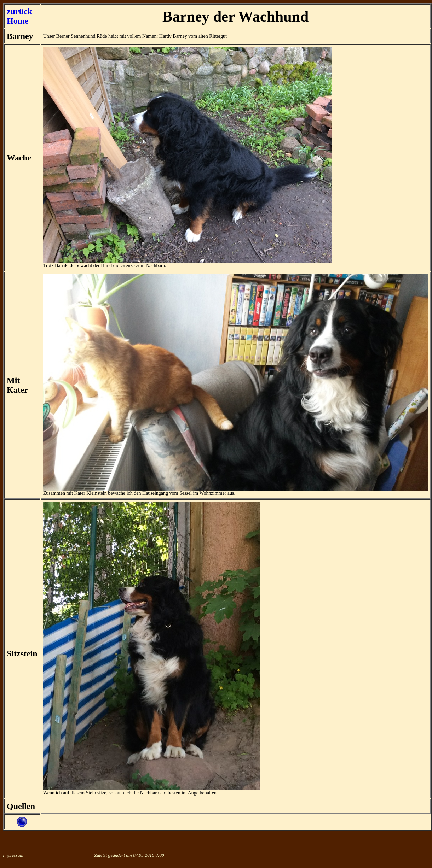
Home (18, 21)
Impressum (13, 855)
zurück (19, 11)
